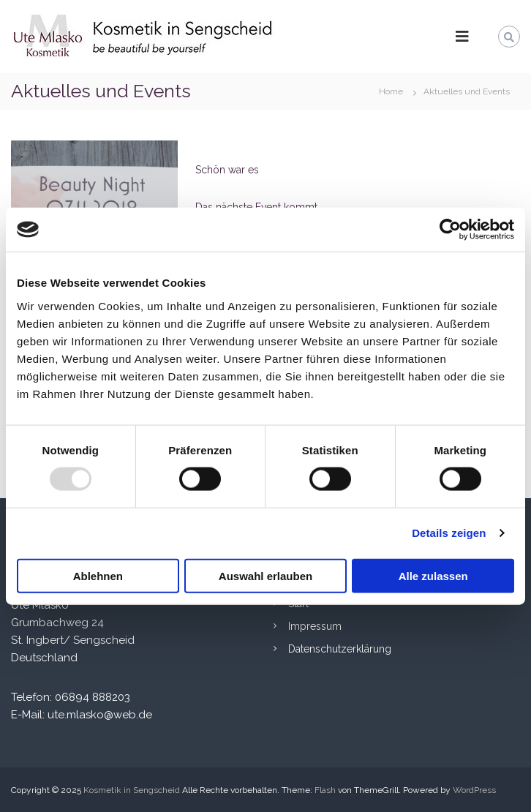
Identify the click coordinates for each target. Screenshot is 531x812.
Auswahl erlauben (265, 575)
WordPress (474, 790)
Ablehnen (98, 575)
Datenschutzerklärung (340, 649)
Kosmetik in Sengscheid (132, 790)
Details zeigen (449, 533)
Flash (325, 790)
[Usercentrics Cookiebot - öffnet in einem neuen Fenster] (450, 230)
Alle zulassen (433, 575)
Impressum (315, 626)
